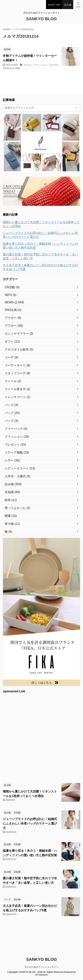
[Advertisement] (41, 737)
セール (28, 65)
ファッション (40, 65)
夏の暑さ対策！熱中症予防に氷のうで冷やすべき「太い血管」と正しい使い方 (40, 256)
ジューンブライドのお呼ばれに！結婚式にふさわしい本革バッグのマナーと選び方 (40, 235)
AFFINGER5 (41, 975)
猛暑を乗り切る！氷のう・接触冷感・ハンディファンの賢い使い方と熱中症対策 (40, 246)
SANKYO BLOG (41, 19)
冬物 (17, 68)
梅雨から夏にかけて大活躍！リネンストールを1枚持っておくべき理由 (41, 224)
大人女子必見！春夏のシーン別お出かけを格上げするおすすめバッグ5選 (40, 267)
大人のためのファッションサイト (41, 967)
